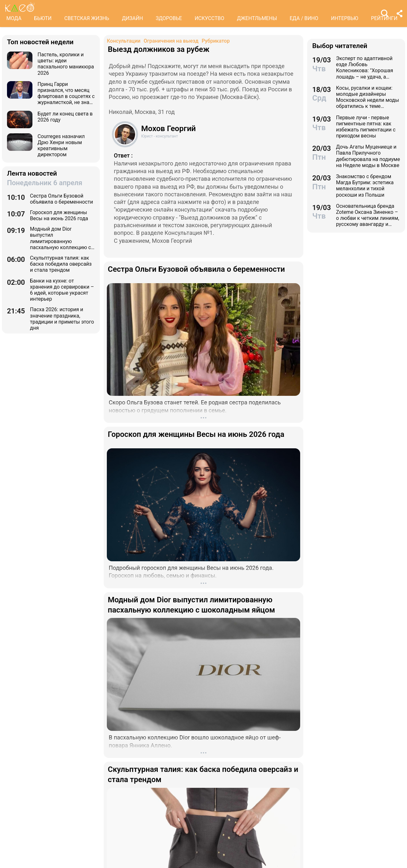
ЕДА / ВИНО (304, 18)
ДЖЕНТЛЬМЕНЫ (257, 18)
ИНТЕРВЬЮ (345, 18)
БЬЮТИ (43, 18)
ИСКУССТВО (209, 18)
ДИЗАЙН (132, 18)
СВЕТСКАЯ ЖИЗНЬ (87, 18)
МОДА (14, 18)
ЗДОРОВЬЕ (169, 18)
